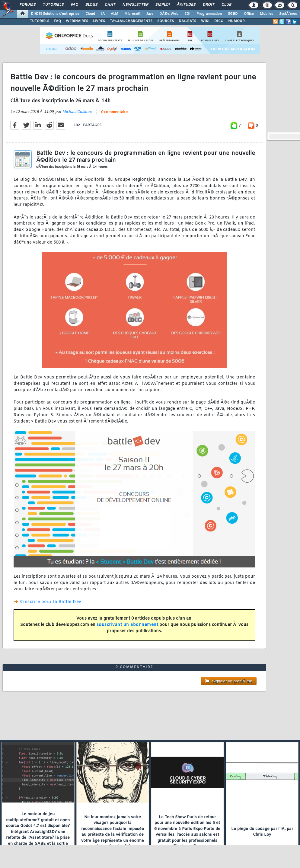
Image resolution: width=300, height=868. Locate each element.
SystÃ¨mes (288, 14)
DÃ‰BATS (187, 21)
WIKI (205, 21)
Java (150, 14)
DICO (219, 21)
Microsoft (132, 14)
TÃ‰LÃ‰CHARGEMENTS (131, 21)
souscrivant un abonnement (128, 625)
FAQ (75, 5)
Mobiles (266, 14)
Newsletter (135, 5)
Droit (209, 5)
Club (226, 5)
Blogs (91, 5)
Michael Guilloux (77, 112)
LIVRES (99, 21)
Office (249, 14)
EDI (187, 14)
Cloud (90, 14)
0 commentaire (114, 112)
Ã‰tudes (186, 5)
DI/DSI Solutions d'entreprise (55, 14)
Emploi (163, 5)
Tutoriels (53, 5)
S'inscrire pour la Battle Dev (50, 602)
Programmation (209, 14)
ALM (115, 14)
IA (103, 14)
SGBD (233, 14)
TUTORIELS (40, 21)
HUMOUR (236, 21)
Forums (28, 5)
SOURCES (166, 21)
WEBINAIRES (77, 21)
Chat (110, 5)
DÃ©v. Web (169, 14)
